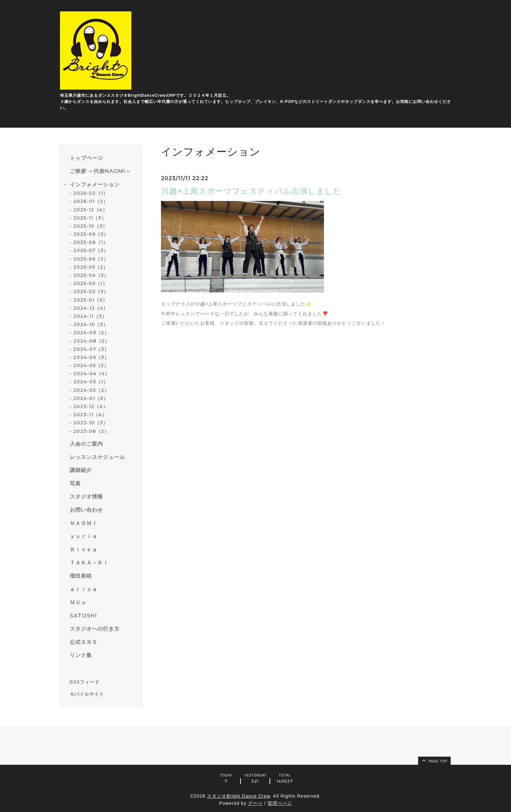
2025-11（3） (90, 218)
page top (434, 760)
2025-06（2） (91, 259)
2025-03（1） (90, 283)
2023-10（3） (91, 423)
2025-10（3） (90, 226)
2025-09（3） (91, 234)
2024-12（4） (91, 308)
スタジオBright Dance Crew (239, 796)
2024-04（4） (92, 374)
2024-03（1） (91, 382)
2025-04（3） (91, 275)
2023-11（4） (90, 415)
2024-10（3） (91, 324)
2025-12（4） (90, 210)
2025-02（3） (91, 292)
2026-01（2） (91, 201)
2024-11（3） (90, 316)
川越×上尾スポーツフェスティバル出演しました (251, 191)
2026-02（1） (91, 193)
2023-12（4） (91, 406)
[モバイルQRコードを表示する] (103, 694)
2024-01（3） (91, 398)
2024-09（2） (91, 333)
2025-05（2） (91, 267)
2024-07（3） (91, 349)
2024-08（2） (91, 341)
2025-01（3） (90, 300)
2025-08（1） (91, 242)
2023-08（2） (91, 431)
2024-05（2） (91, 365)
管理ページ (280, 803)
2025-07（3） (91, 250)
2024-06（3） (91, 357)
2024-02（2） (91, 390)
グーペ (255, 803)
